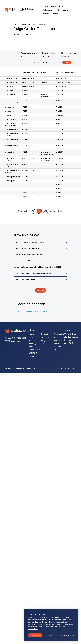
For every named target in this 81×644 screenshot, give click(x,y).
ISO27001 (33, 356)
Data (31, 337)
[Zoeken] (75, 2)
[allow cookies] (35, 635)
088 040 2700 (70, 334)
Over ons (45, 337)
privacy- (63, 627)
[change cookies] (65, 635)
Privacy (60, 369)
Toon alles (45, 57)
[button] (49, 635)
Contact (44, 334)
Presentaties (59, 334)
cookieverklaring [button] (33, 629)
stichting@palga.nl (72, 337)
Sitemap (66, 369)
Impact (31, 334)
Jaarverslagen (59, 344)
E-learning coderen (29, 304)
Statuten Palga (57, 348)
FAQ (43, 340)
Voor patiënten (58, 339)
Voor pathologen (33, 342)
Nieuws (44, 344)
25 (22, 57)
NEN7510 (33, 353)
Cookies (73, 369)
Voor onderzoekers (34, 348)
